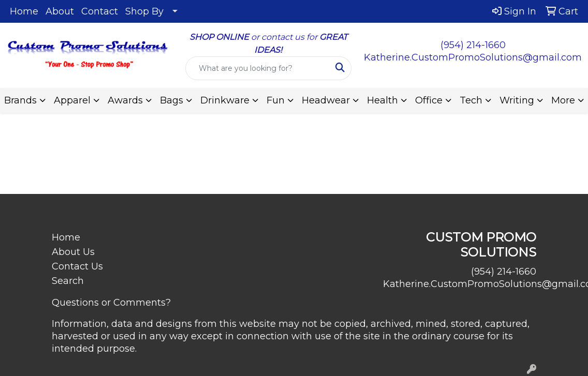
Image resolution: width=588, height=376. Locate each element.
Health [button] (383, 100)
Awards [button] (125, 100)
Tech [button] (471, 100)
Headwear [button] (326, 100)
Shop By (144, 11)
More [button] (563, 100)
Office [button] (429, 100)
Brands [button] (20, 100)
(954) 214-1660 (473, 45)
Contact (100, 11)
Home (24, 11)
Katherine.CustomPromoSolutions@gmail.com (473, 57)
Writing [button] (517, 100)
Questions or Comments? (111, 303)
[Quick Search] (258, 68)
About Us (73, 252)
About (60, 11)
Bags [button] (172, 100)
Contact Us (77, 266)
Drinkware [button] (225, 100)
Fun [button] (276, 100)
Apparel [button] (72, 100)
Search (68, 281)
